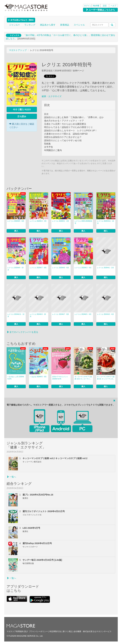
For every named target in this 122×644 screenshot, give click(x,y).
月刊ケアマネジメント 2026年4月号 (60, 378)
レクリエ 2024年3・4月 (105, 314)
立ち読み (22, 116)
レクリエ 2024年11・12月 (16, 315)
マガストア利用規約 (15, 631)
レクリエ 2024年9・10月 (38, 315)
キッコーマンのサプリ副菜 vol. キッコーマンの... (106, 378)
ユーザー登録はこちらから (100, 10)
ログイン (88, 6)
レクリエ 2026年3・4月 (38, 221)
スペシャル (79, 25)
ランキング (30, 25)
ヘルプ (113, 6)
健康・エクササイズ (52, 96)
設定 (105, 6)
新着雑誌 (65, 25)
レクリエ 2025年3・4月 (83, 268)
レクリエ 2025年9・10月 (15, 269)
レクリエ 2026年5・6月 (16, 221)
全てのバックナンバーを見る (22, 332)
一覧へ (11, 477)
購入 (16, 231)
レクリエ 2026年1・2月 (61, 221)
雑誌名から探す (48, 25)
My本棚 (96, 6)
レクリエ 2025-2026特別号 (83, 222)
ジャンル (14, 25)
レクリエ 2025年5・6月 (61, 268)
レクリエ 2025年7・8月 (38, 268)
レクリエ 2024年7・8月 (61, 314)
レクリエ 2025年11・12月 (106, 222)
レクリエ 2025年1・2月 (105, 268)
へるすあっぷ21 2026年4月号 (16, 378)
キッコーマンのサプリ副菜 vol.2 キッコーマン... (83, 378)
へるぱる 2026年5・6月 (38, 377)
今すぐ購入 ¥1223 (22, 109)
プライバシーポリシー (38, 631)
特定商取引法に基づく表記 (61, 631)
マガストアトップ (18, 50)
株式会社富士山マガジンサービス (97, 631)
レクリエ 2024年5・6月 (83, 314)
